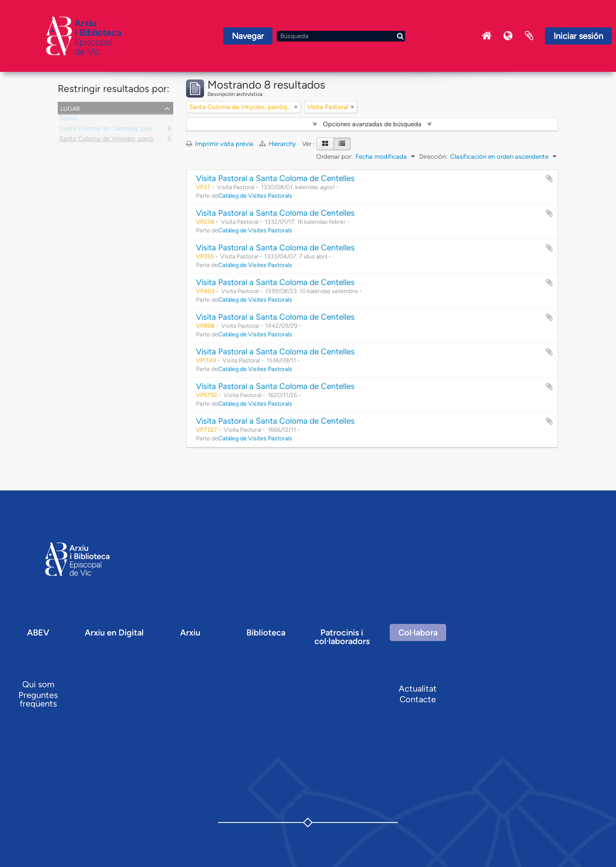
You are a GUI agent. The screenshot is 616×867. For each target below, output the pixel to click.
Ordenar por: (335, 157)
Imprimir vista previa (220, 144)
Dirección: (433, 157)
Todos (68, 120)
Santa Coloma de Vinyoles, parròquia (113, 140)
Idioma (508, 36)
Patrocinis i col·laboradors (342, 637)
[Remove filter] (296, 107)
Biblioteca (266, 632)
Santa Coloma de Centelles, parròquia (114, 130)
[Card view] (325, 144)
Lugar (70, 108)
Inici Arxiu (486, 36)
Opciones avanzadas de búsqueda (372, 124)
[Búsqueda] (341, 36)
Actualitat (418, 689)
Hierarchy (278, 144)
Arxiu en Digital (114, 632)
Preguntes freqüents (38, 699)
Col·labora (418, 632)
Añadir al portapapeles (549, 178)
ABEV (38, 632)
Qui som (38, 684)
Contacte (418, 699)
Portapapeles (529, 36)
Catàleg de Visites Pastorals (255, 196)
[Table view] (342, 144)
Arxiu (190, 632)
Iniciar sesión (578, 36)
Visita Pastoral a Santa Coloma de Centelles (275, 178)
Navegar (248, 36)
